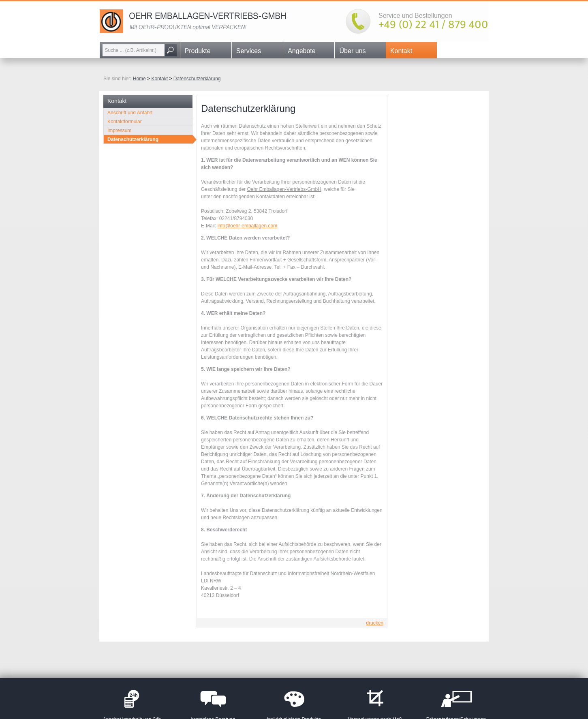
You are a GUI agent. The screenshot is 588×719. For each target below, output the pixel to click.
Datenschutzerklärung (197, 79)
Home (139, 79)
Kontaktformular (125, 122)
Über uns (353, 51)
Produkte (198, 51)
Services (249, 51)
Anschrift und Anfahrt (130, 113)
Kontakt (401, 51)
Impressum (119, 131)
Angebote (302, 51)
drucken (375, 623)
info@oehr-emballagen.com (248, 226)
